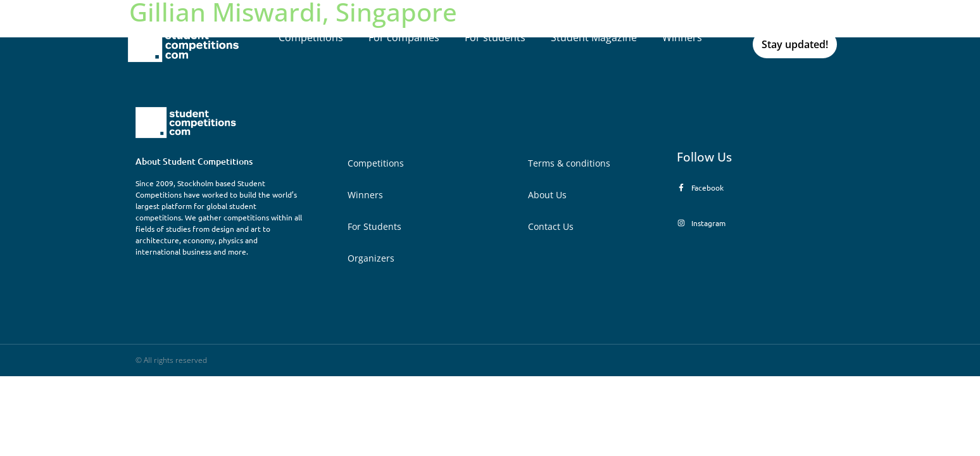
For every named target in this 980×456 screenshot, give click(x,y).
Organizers (371, 258)
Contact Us (551, 226)
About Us (547, 195)
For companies (404, 37)
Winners (682, 37)
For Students (374, 226)
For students (495, 37)
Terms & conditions (569, 163)
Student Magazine (594, 37)
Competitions (311, 37)
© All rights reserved (171, 360)
